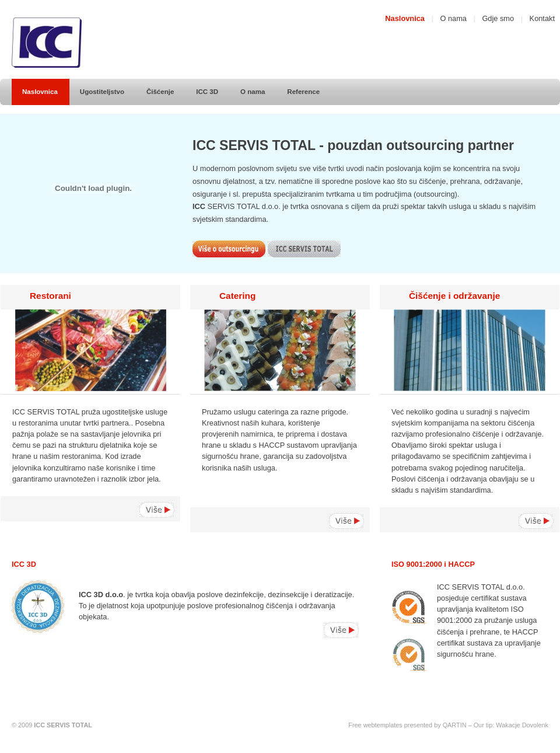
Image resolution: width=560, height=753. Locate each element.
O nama (453, 18)
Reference (303, 92)
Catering (237, 296)
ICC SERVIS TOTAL (63, 725)
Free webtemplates (375, 725)
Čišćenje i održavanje (454, 296)
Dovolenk (535, 725)
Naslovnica (405, 18)
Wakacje (508, 725)
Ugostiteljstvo (102, 92)
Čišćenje (160, 92)
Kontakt (542, 18)
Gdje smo (498, 18)
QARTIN (455, 725)
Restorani (50, 296)
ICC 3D (207, 92)
